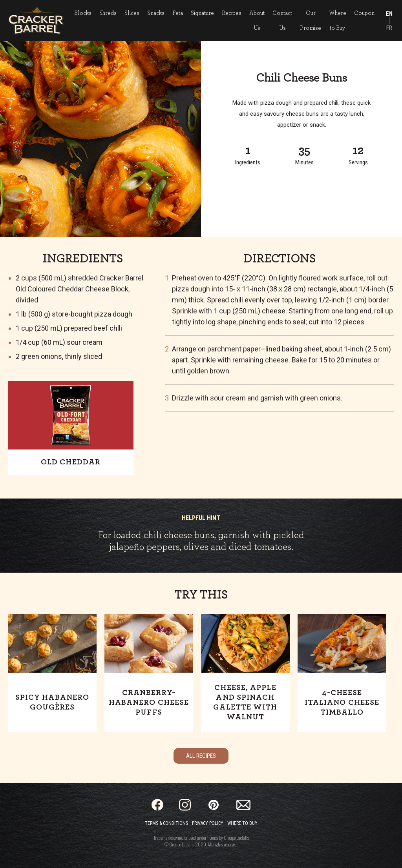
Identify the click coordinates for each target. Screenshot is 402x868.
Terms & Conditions (166, 823)
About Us (257, 21)
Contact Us (282, 21)
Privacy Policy (208, 823)
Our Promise (311, 21)
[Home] (36, 21)
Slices (132, 13)
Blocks (83, 13)
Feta (178, 13)
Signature (202, 13)
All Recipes (201, 756)
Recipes (232, 13)
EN (389, 14)
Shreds (108, 13)
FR (389, 28)
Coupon (364, 13)
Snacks (156, 13)
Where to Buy (338, 21)
